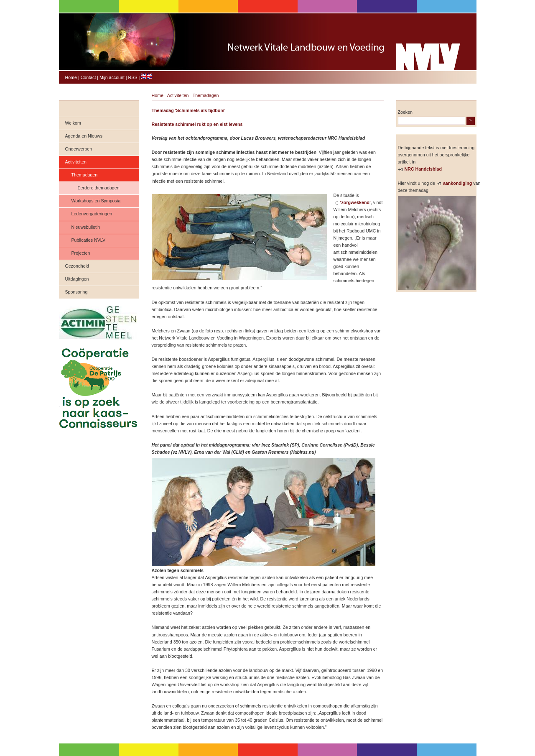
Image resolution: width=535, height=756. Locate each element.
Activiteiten (76, 162)
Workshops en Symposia (96, 201)
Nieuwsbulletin (86, 227)
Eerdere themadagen (99, 188)
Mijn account (112, 77)
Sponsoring (76, 292)
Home (71, 77)
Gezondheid (77, 266)
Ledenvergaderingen (92, 214)
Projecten (81, 253)
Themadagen (85, 175)
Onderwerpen (79, 149)
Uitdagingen (77, 279)
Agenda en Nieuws (84, 136)
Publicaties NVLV (89, 240)
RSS (133, 77)
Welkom (73, 123)
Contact (88, 77)
